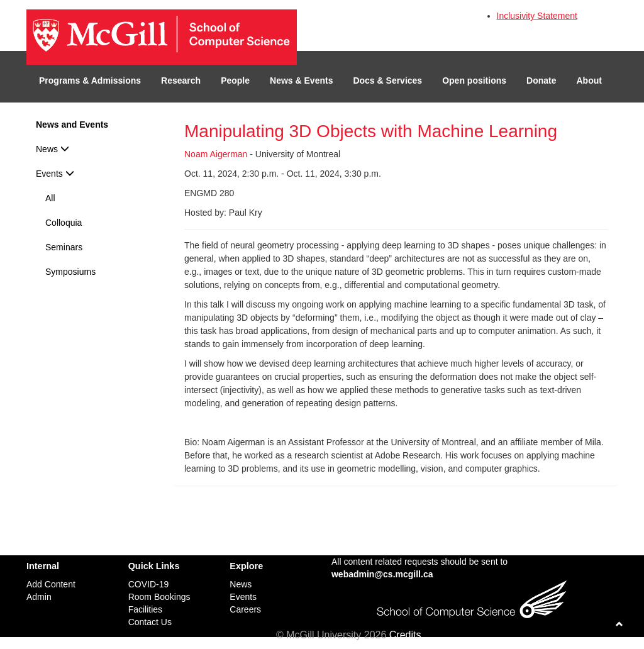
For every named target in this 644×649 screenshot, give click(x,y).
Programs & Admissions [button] (90, 80)
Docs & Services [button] (387, 80)
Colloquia (64, 223)
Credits (405, 635)
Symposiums (70, 272)
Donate (541, 80)
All (50, 198)
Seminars (64, 247)
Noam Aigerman (216, 154)
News (53, 149)
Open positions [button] (474, 80)
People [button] (235, 80)
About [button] (589, 80)
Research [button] (181, 80)
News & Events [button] (301, 80)
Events (55, 174)
